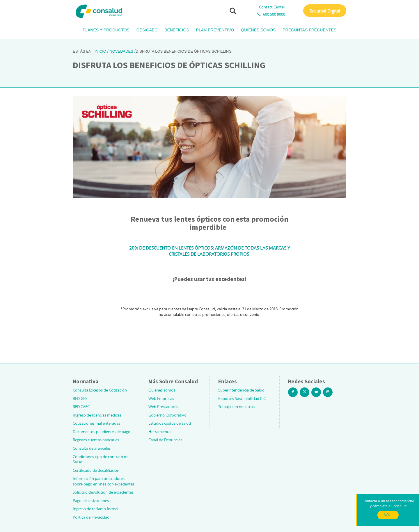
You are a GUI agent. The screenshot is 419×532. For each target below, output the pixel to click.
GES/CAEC (147, 30)
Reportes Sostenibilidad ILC (242, 398)
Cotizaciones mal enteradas (96, 423)
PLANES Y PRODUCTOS (106, 30)
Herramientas (160, 432)
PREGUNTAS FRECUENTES (309, 30)
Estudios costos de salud (170, 423)
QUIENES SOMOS (258, 30)
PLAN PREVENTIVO (215, 30)
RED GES (80, 398)
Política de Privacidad (91, 517)
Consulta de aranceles (92, 448)
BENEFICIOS (177, 30)
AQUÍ (388, 515)
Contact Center (272, 7)
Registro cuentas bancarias (96, 440)
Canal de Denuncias (165, 440)
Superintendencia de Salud (241, 390)
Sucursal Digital (325, 11)
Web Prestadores (163, 407)
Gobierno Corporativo (167, 415)
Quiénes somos (162, 390)
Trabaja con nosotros (236, 407)
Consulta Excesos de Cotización (100, 390)
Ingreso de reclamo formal (95, 509)
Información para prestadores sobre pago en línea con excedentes (104, 481)
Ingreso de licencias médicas (97, 415)
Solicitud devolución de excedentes (103, 492)
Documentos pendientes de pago (102, 432)
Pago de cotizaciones (91, 501)
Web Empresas (161, 398)
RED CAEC (81, 407)
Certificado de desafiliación (96, 470)
